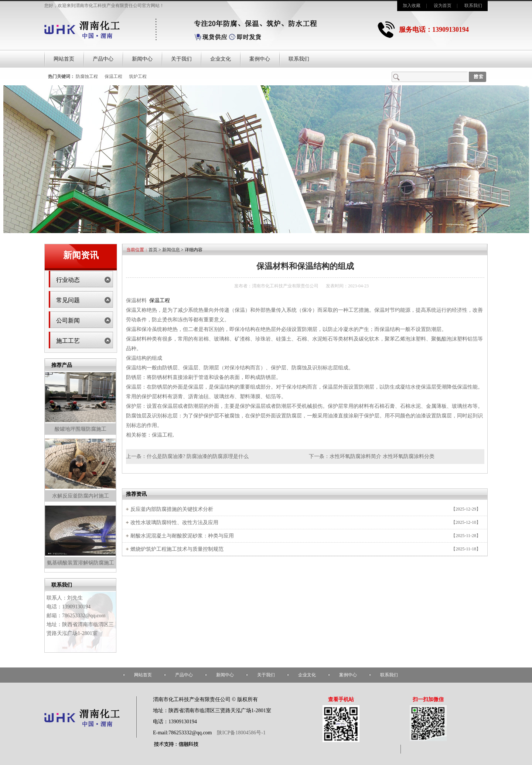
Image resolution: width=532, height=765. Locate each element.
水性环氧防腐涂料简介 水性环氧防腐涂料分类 (382, 456)
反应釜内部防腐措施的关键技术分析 (172, 509)
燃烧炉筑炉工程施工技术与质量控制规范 (177, 549)
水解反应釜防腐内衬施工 (81, 496)
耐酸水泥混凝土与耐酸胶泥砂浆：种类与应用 (182, 536)
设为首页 (443, 6)
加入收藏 (412, 6)
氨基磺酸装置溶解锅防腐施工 (81, 563)
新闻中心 (142, 59)
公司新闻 (68, 320)
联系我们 (473, 6)
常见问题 (68, 300)
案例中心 (260, 59)
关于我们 (181, 59)
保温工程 (113, 76)
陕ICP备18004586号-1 (241, 733)
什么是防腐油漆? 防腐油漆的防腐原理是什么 (198, 456)
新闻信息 (171, 250)
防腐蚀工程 (87, 76)
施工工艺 (68, 341)
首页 (153, 250)
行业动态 (68, 280)
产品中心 (103, 59)
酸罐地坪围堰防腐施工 (81, 429)
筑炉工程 (138, 76)
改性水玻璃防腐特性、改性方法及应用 (174, 522)
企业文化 (221, 59)
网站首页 (64, 59)
